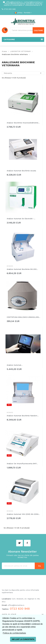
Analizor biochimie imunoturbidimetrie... (23, 123)
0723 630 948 (10, 9)
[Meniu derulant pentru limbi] (27, 13)
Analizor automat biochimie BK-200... (22, 269)
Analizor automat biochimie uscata (21, 171)
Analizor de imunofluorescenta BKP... (22, 464)
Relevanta (23, 73)
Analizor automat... (15, 365)
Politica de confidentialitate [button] (14, 633)
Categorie (9, 39)
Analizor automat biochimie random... (23, 416)
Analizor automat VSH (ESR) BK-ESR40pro (24, 514)
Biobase (10, 266)
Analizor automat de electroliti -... (21, 219)
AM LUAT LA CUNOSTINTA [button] (23, 639)
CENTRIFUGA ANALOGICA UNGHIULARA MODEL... (24, 317)
